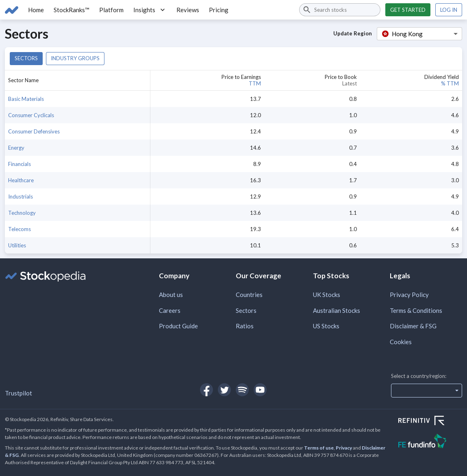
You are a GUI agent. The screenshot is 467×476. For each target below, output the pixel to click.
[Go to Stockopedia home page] (12, 10)
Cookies (401, 342)
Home (36, 10)
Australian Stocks (337, 310)
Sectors (26, 58)
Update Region (353, 33)
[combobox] (340, 10)
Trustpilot (18, 393)
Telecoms (20, 229)
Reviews (188, 10)
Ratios (245, 326)
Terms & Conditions (416, 310)
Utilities (17, 245)
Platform (111, 10)
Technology (22, 213)
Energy (16, 148)
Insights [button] (150, 10)
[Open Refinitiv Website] (430, 421)
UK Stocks (327, 295)
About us (171, 295)
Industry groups (75, 58)
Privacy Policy (409, 295)
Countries (249, 295)
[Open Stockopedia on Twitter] (224, 390)
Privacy (344, 448)
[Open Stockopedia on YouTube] (260, 390)
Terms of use (319, 448)
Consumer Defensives (34, 131)
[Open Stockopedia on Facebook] (206, 390)
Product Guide (178, 326)
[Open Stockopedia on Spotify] (242, 390)
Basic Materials (26, 99)
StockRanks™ (72, 10)
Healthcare (21, 180)
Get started (408, 10)
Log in (449, 10)
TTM (255, 83)
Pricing (219, 10)
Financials (20, 164)
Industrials (21, 197)
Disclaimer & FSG (413, 326)
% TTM (450, 83)
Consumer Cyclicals (31, 115)
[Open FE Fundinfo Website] (430, 442)
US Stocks (326, 326)
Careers (170, 310)
